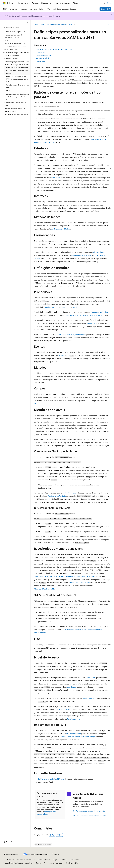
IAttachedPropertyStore (43, 576)
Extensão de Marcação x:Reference (73, 334)
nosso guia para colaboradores (47, 813)
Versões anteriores (44, 860)
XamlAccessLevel (66, 709)
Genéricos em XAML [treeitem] (11, 59)
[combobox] (15, 28)
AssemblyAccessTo (73, 733)
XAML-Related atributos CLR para (51, 779)
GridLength (56, 178)
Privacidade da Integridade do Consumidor (17, 863)
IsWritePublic (78, 307)
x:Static (37, 403)
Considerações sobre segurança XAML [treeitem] (15, 104)
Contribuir (64, 860)
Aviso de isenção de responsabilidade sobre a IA (19, 860)
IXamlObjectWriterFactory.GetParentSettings (78, 737)
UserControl (91, 678)
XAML (71, 25)
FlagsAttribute (99, 252)
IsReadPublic (66, 307)
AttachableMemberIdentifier (45, 589)
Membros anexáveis (43, 58)
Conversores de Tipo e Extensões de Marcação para (84, 315)
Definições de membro (44, 55)
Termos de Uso (41, 863)
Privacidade (74, 860)
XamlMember (50, 307)
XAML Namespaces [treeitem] (11, 91)
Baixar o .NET (105, 9)
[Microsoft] (4, 3)
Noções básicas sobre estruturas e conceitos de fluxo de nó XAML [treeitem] (16, 42)
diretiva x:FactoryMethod (61, 229)
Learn (36, 25)
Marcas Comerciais (55, 863)
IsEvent (61, 355)
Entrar (109, 3)
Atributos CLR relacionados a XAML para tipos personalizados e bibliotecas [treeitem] (18, 79)
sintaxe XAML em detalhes (81, 255)
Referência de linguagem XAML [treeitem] (15, 32)
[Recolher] (27, 23)
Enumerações (40, 52)
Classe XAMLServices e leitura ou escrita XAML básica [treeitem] (16, 48)
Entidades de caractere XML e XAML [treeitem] (17, 114)
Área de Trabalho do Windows (57, 25)
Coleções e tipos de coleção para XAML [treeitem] (17, 86)
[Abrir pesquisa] (104, 3)
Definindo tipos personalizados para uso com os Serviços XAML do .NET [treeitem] (17, 70)
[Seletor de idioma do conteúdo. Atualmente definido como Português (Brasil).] (11, 854)
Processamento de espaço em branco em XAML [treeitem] (15, 110)
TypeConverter (70, 493)
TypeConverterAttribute (100, 312)
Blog (55, 860)
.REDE (42, 25)
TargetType (91, 323)
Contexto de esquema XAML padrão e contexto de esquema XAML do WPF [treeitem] (17, 97)
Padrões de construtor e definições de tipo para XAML (54, 49)
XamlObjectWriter (90, 698)
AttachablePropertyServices (65, 576)
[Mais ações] (109, 25)
